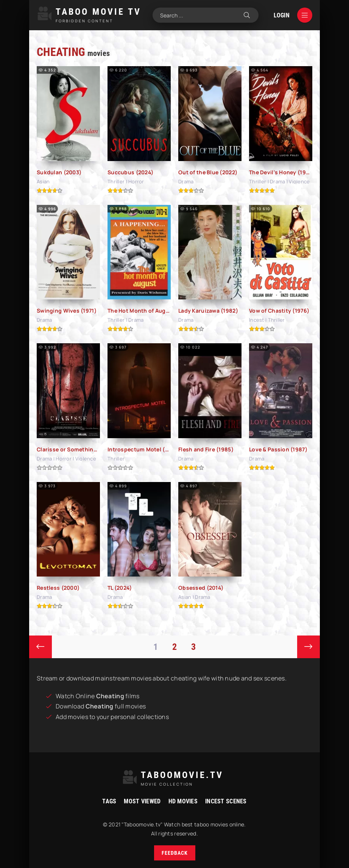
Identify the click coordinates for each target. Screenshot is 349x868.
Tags (109, 801)
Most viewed (142, 801)
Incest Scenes (226, 801)
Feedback (175, 853)
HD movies (183, 801)
